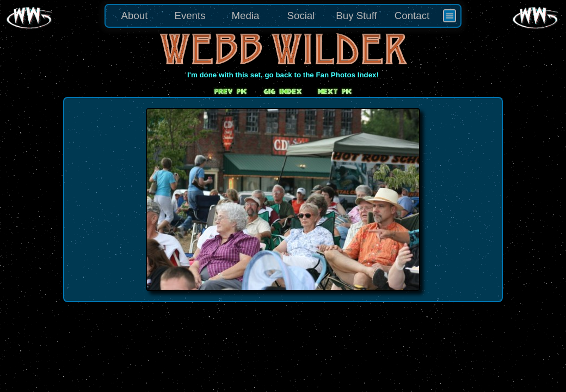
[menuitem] (450, 16)
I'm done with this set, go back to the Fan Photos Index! (283, 75)
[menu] (283, 16)
